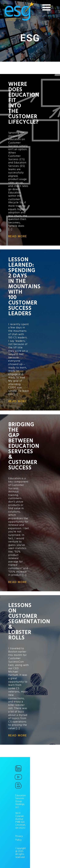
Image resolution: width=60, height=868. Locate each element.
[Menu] (46, 7)
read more (18, 236)
